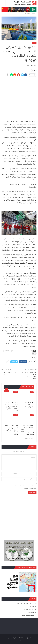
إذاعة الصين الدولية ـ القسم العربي (25, 604)
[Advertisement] (19, 97)
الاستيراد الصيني (28, 351)
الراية (17, 641)
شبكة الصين (31, 612)
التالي (26, 438)
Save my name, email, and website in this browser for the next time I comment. (20, 487)
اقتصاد (34, 43)
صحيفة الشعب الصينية (28, 615)
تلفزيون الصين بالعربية (28, 610)
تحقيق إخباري (20, 351)
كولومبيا (34, 354)
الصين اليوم (31, 607)
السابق (31, 438)
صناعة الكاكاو (7, 351)
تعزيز (13, 351)
